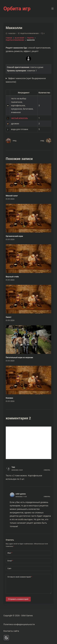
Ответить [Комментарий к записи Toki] (47, 470)
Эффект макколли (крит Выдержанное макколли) (26, 80)
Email (10, 561)
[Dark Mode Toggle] (6, 638)
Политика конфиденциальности (19, 624)
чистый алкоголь (19, 118)
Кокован (9, 398)
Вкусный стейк (12, 277)
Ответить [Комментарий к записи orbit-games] (47, 497)
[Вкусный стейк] (29, 259)
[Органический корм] (29, 218)
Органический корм (14, 236)
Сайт (9, 569)
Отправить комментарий (18, 599)
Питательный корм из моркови (19, 357)
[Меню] (52, 9)
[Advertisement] (29, 443)
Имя (10, 553)
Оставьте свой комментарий (20, 577)
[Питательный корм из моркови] (29, 340)
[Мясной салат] (29, 178)
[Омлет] (29, 299)
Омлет (9, 317)
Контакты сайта (11, 631)
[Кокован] (29, 380)
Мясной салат (12, 196)
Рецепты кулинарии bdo (29, 34)
